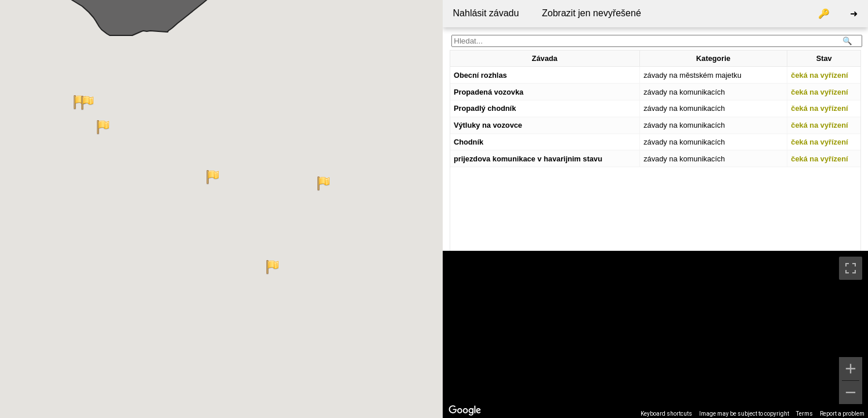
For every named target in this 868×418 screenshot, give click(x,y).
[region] (655, 334)
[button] (213, 177)
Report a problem (842, 414)
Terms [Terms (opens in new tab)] (804, 414)
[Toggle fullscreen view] (851, 268)
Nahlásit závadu (486, 13)
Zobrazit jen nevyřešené (592, 13)
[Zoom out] (851, 392)
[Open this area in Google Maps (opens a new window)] (465, 410)
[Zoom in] (851, 369)
